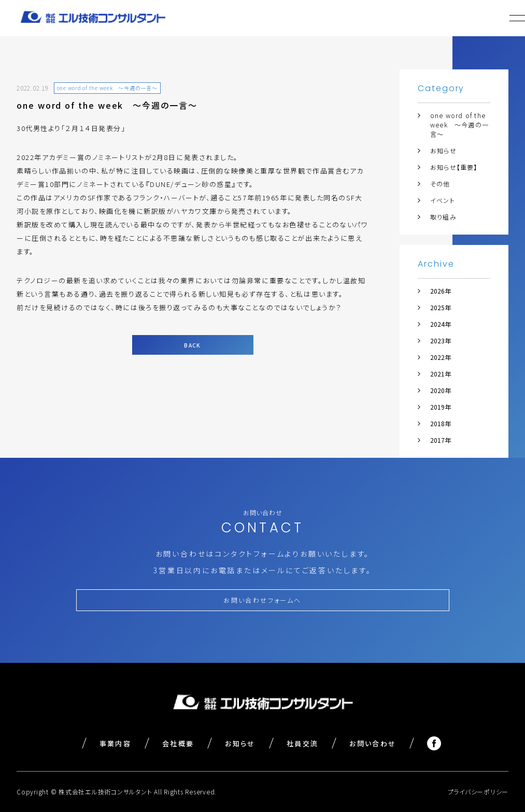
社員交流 (302, 743)
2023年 (441, 340)
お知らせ (443, 150)
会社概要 (178, 743)
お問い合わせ (373, 743)
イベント (443, 200)
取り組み (443, 217)
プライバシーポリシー (478, 792)
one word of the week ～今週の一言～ (459, 125)
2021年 (441, 374)
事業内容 (115, 743)
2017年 (441, 440)
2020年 (441, 390)
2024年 (441, 324)
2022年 (441, 357)
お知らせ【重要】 (454, 167)
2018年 (441, 423)
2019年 (441, 407)
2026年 (441, 291)
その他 (440, 184)
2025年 (441, 307)
